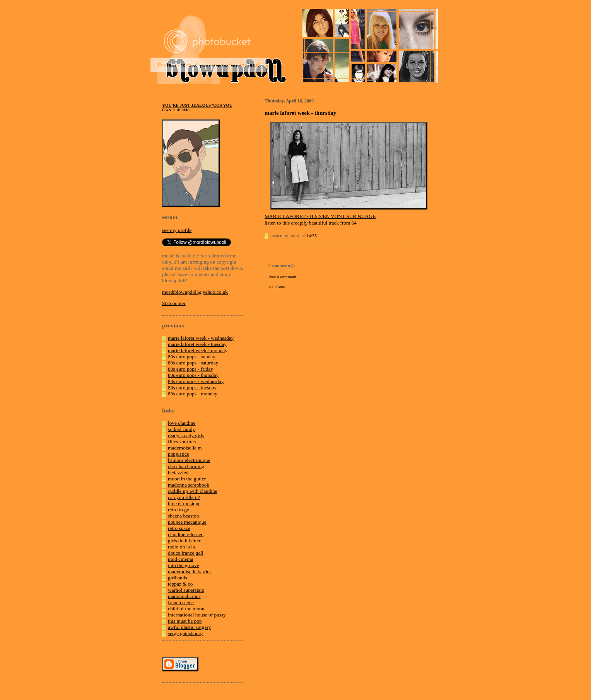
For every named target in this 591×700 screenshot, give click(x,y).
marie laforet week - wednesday (201, 338)
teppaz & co (180, 584)
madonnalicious (184, 596)
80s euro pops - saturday (193, 363)
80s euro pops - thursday (193, 375)
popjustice (178, 454)
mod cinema (181, 559)
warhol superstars (186, 590)
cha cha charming (186, 466)
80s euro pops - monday (193, 394)
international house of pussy (197, 615)
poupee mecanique (187, 522)
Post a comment (282, 277)
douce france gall (186, 553)
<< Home (277, 287)
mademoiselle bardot (189, 571)
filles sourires (182, 442)
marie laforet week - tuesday (197, 344)
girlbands (178, 578)
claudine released (186, 534)
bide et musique (184, 503)
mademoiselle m (185, 448)
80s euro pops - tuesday (192, 387)
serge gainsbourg (185, 633)
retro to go (179, 510)
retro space (179, 528)
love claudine (182, 423)
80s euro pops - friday (190, 369)
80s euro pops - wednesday (196, 381)
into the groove (184, 565)
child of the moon (186, 609)
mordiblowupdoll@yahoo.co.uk (195, 292)
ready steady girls (186, 435)
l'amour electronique (189, 460)
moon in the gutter (187, 479)
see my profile (177, 230)
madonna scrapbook (189, 485)
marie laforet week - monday (198, 350)
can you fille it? (184, 497)
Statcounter (174, 303)
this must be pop (185, 621)
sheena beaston (183, 516)
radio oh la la (181, 547)
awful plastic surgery (190, 627)
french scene (181, 602)
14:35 (312, 236)
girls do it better (184, 541)
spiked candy (181, 429)
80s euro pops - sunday (192, 357)
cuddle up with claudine (193, 491)
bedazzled (178, 473)
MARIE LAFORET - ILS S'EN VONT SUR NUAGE (320, 216)
